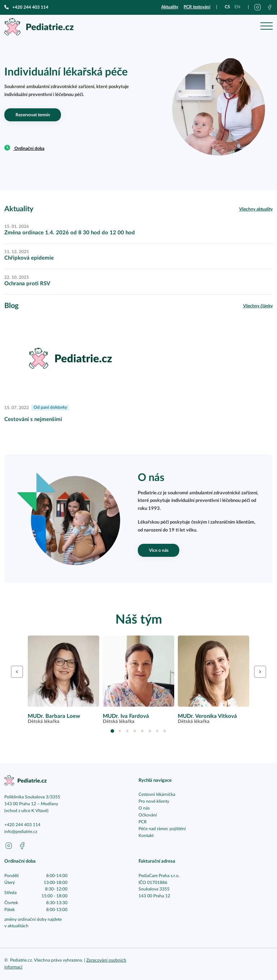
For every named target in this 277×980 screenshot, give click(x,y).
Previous (17, 672)
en (237, 7)
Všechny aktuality (256, 209)
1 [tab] (112, 731)
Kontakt (146, 836)
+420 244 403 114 (26, 7)
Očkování (148, 815)
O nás (144, 808)
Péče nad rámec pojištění (162, 829)
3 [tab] (127, 731)
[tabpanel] (63, 680)
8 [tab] (165, 731)
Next (260, 672)
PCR (143, 822)
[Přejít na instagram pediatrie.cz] (258, 7)
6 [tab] (150, 731)
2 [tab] (120, 731)
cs (227, 7)
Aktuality (170, 7)
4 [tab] (135, 731)
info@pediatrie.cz (21, 832)
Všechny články (258, 306)
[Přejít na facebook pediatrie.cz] (270, 7)
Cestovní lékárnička (157, 795)
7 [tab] (157, 731)
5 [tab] (142, 731)
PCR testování (197, 7)
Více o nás (159, 550)
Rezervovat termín (33, 115)
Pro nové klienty (154, 801)
